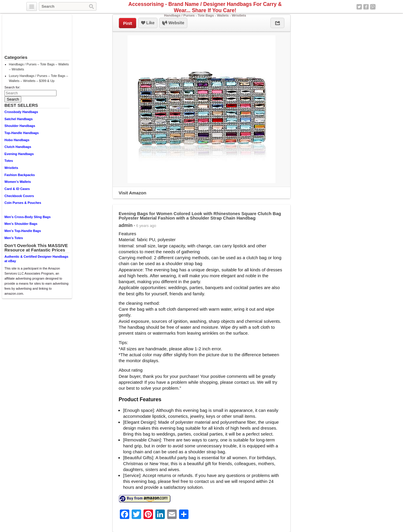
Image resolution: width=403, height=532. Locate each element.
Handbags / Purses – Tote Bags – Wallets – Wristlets (39, 67)
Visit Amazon (132, 193)
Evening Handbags (19, 154)
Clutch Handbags (18, 147)
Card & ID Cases (17, 189)
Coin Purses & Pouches (23, 203)
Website (173, 23)
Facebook (366, 7)
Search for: (12, 87)
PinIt (128, 23)
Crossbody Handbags (21, 112)
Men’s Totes (14, 238)
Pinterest (373, 7)
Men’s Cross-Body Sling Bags (28, 217)
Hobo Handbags (17, 140)
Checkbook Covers (19, 196)
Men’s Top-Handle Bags (23, 231)
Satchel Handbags (18, 119)
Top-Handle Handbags (22, 133)
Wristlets (11, 168)
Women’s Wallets (18, 182)
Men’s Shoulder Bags (21, 224)
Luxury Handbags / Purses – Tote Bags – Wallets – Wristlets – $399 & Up (38, 78)
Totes (9, 161)
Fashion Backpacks (20, 175)
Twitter (359, 7)
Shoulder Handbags (20, 126)
